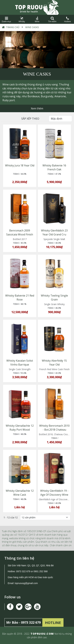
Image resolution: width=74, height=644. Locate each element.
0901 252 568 (41, 571)
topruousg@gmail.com (27, 583)
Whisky (22, 20)
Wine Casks (32, 27)
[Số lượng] (45, 517)
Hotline (68, 20)
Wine (37, 20)
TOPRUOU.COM (42, 634)
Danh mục (6, 20)
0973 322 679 (23, 571)
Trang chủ (13, 27)
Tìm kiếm (52, 20)
